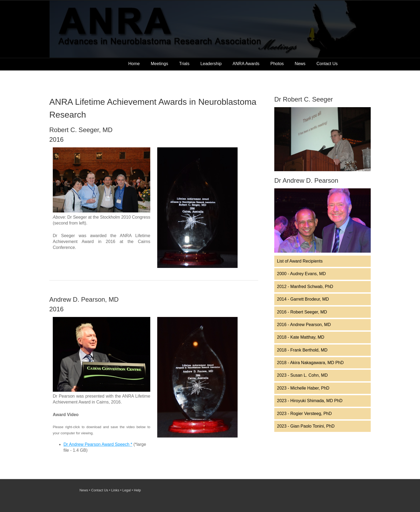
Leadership (211, 64)
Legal (127, 490)
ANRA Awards (246, 64)
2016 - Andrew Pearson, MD (304, 325)
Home (134, 64)
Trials (184, 64)
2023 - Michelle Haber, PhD (303, 388)
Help (137, 490)
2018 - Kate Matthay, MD (301, 337)
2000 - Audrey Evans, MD (301, 274)
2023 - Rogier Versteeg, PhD (304, 414)
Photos (277, 64)
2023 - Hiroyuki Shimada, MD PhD (310, 401)
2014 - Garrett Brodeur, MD (303, 299)
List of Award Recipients (300, 261)
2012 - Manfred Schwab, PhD (305, 287)
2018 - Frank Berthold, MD (302, 350)
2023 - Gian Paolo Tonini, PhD (306, 426)
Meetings (160, 64)
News (300, 64)
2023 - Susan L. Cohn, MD (302, 375)
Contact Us (327, 64)
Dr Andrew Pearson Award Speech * (98, 444)
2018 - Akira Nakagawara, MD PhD (310, 363)
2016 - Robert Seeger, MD (302, 312)
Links (115, 490)
